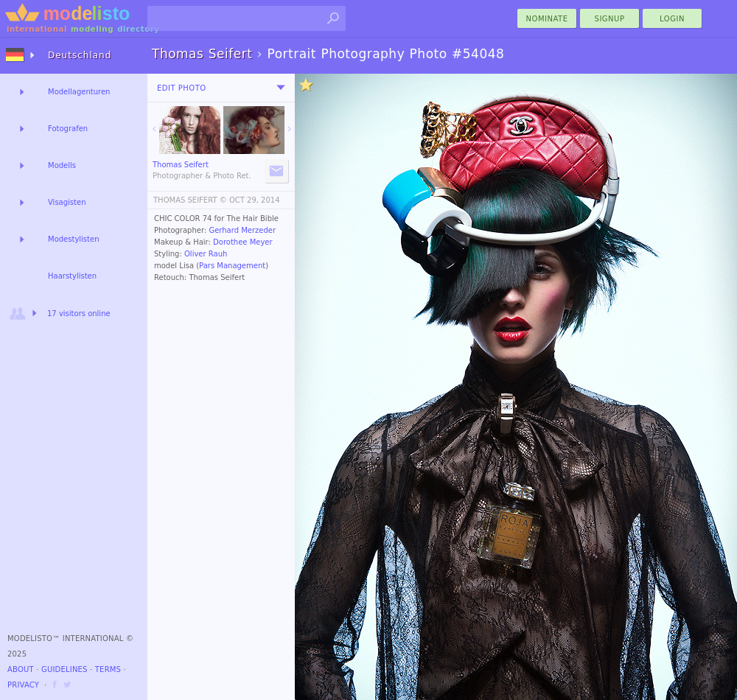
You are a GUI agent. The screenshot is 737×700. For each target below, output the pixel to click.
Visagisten (67, 202)
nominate (547, 19)
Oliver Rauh (206, 254)
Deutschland (80, 55)
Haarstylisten (72, 276)
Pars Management (232, 266)
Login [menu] (672, 19)
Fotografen (68, 129)
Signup (610, 19)
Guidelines (64, 669)
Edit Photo (182, 88)
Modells (62, 165)
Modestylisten (73, 239)
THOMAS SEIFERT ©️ (190, 200)
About (21, 669)
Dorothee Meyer (243, 242)
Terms (108, 669)
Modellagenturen (79, 92)
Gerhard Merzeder (242, 230)
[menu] (281, 88)
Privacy (23, 685)
